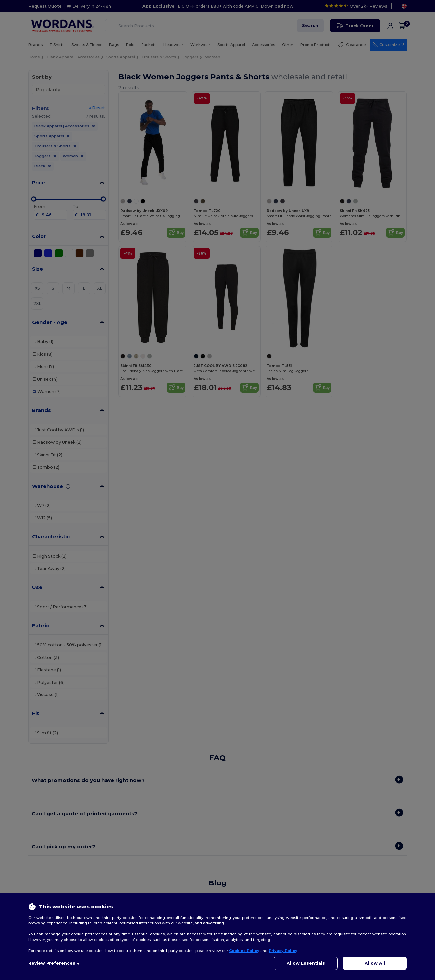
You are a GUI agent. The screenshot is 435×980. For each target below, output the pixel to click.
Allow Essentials (306, 963)
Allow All (375, 963)
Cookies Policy (244, 951)
